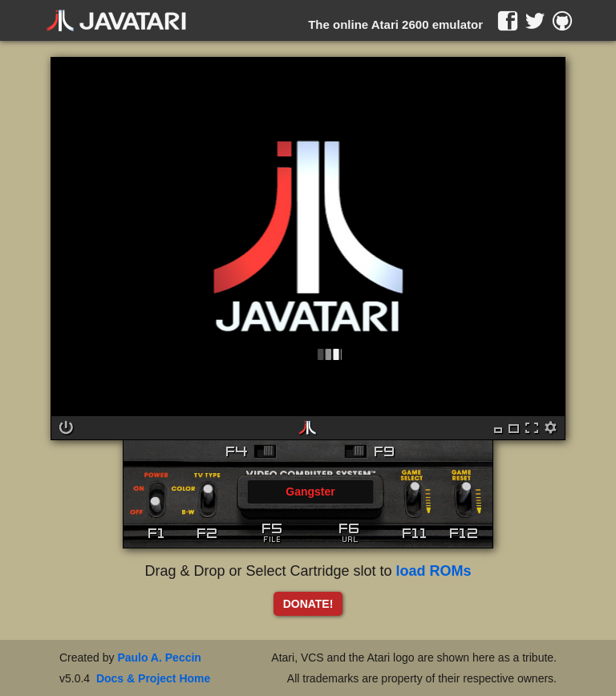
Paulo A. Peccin (159, 658)
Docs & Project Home (153, 678)
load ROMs (434, 571)
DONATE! (308, 604)
